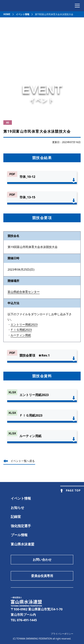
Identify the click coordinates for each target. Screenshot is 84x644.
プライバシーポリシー (62, 634)
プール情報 (19, 535)
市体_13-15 (27, 197)
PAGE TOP (73, 490)
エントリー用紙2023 (24, 324)
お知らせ (17, 507)
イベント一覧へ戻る (23, 461)
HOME (7, 14)
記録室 (16, 517)
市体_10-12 (27, 177)
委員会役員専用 (42, 576)
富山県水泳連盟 (23, 544)
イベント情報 (23, 14)
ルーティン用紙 (21, 335)
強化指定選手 (21, 526)
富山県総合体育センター (24, 292)
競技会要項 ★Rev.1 (35, 355)
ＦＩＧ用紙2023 (21, 330)
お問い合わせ (42, 559)
